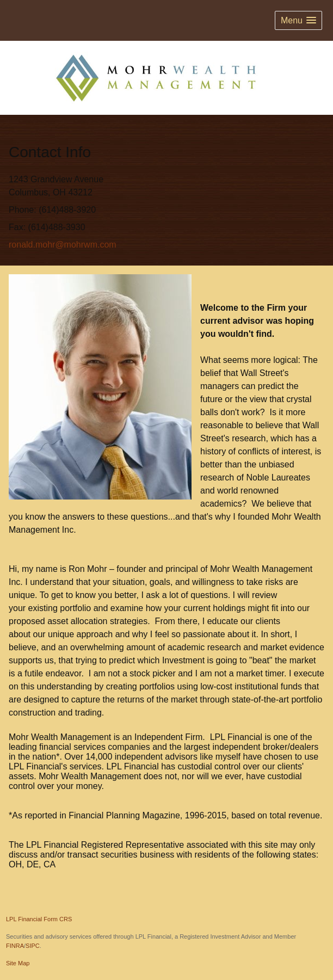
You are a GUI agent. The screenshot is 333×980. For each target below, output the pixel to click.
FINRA (15, 946)
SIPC (33, 946)
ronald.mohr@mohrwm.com (63, 245)
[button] (298, 20)
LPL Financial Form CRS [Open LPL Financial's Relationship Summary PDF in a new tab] (39, 919)
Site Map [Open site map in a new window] (18, 963)
